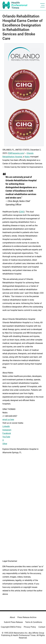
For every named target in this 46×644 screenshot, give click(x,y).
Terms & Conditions (34, 622)
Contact (42, 627)
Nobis (27, 157)
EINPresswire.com (16, 153)
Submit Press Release (13, 622)
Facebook (7, 433)
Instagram (7, 430)
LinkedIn (6, 426)
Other (5, 444)
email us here (8, 420)
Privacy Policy (30, 627)
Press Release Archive (27, 617)
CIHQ (22, 212)
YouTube (6, 437)
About (12, 617)
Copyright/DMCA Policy (11, 627)
